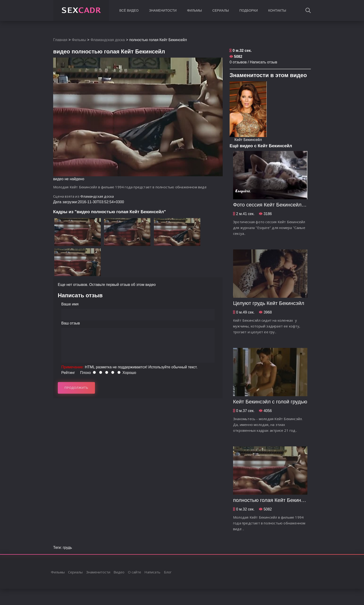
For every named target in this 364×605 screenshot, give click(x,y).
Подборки (249, 10)
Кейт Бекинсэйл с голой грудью (270, 402)
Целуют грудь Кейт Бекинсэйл (269, 303)
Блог (168, 572)
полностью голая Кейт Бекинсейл (273, 500)
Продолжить (76, 388)
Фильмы (195, 10)
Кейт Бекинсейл (248, 140)
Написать (152, 572)
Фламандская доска (108, 40)
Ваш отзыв (71, 323)
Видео (119, 572)
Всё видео (129, 10)
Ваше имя (70, 304)
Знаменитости (163, 10)
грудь (67, 548)
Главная (60, 40)
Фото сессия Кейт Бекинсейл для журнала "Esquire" (294, 205)
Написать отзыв (263, 62)
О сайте (135, 572)
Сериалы (221, 10)
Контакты (277, 10)
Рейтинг (68, 373)
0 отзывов (238, 62)
